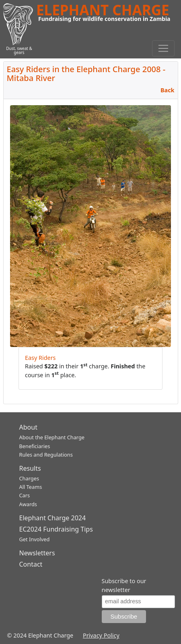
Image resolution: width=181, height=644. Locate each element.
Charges (29, 478)
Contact (31, 564)
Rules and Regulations (46, 455)
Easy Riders (40, 358)
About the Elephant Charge (52, 437)
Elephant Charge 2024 (53, 518)
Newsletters (37, 553)
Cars (25, 495)
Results (30, 468)
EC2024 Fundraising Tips (56, 529)
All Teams (31, 487)
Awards (28, 504)
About (28, 427)
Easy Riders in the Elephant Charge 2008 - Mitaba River (86, 74)
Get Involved (35, 539)
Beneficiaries (35, 446)
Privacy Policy (101, 635)
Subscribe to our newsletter (124, 585)
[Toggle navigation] (163, 48)
